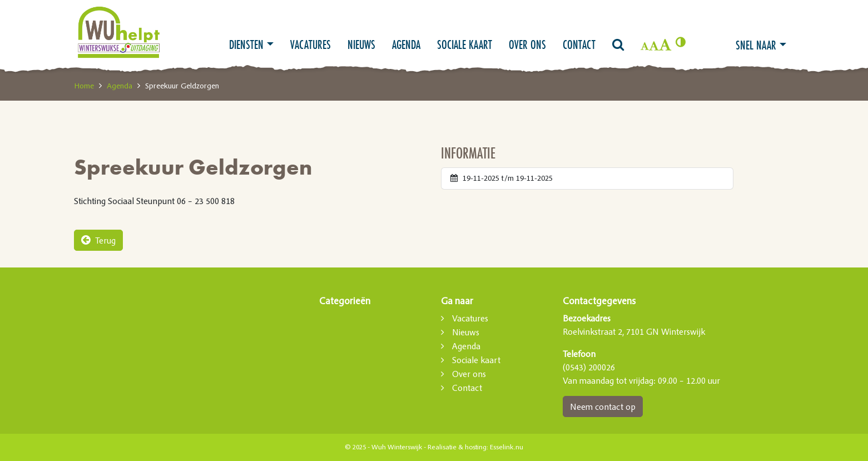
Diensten (246, 44)
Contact (579, 44)
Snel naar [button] (756, 45)
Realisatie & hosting (457, 447)
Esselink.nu (507, 447)
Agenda (406, 44)
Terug (98, 240)
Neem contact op (603, 407)
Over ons (527, 44)
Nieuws (361, 44)
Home (84, 86)
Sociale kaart (465, 44)
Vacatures (311, 44)
